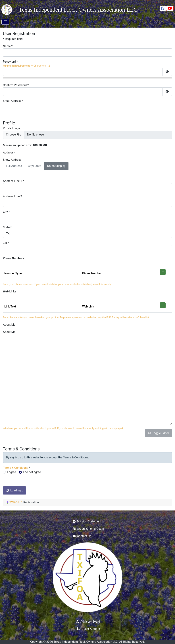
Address (9, 152)
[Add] (163, 272)
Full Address (14, 166)
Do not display (56, 166)
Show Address (12, 160)
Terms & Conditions (16, 468)
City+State (35, 166)
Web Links (10, 291)
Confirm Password (16, 85)
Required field (13, 39)
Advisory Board (87, 622)
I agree (12, 472)
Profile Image (11, 128)
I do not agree (32, 472)
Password (10, 62)
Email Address (13, 101)
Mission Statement (86, 521)
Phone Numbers (13, 258)
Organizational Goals (87, 529)
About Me (9, 325)
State (7, 227)
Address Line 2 (12, 196)
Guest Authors (87, 629)
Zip (6, 243)
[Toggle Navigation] (5, 22)
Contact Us (81, 536)
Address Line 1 (13, 181)
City (6, 212)
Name (8, 46)
